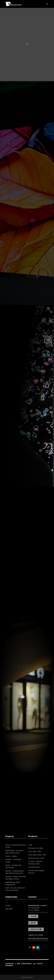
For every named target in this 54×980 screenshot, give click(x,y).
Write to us (35, 929)
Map (32, 923)
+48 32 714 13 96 (36, 935)
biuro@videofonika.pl (38, 938)
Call (32, 916)
